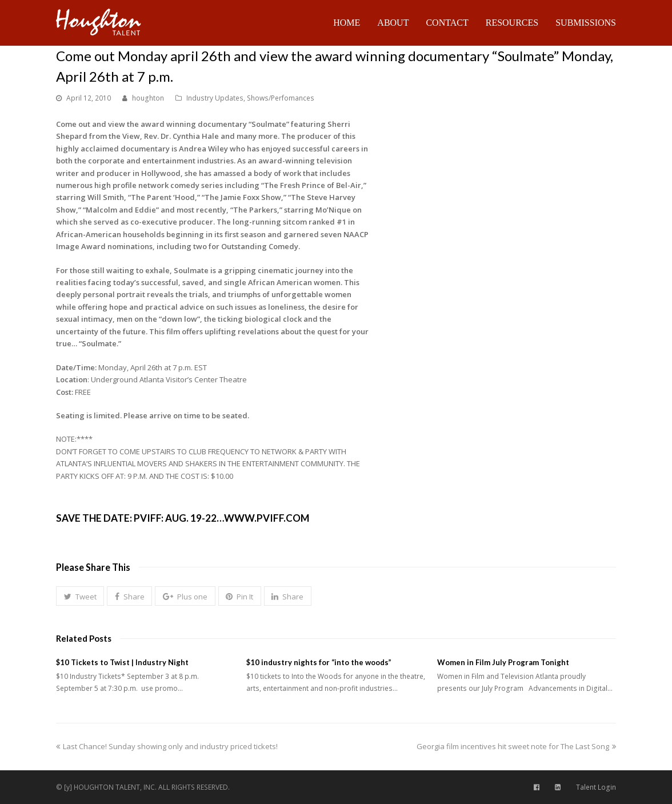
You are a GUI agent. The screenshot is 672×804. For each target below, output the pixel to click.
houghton (148, 98)
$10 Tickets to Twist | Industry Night (122, 662)
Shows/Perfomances (281, 98)
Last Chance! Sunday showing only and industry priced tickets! (167, 746)
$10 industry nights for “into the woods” (319, 662)
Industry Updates (215, 98)
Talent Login (596, 787)
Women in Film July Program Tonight (503, 662)
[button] (80, 596)
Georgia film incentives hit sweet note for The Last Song (516, 746)
